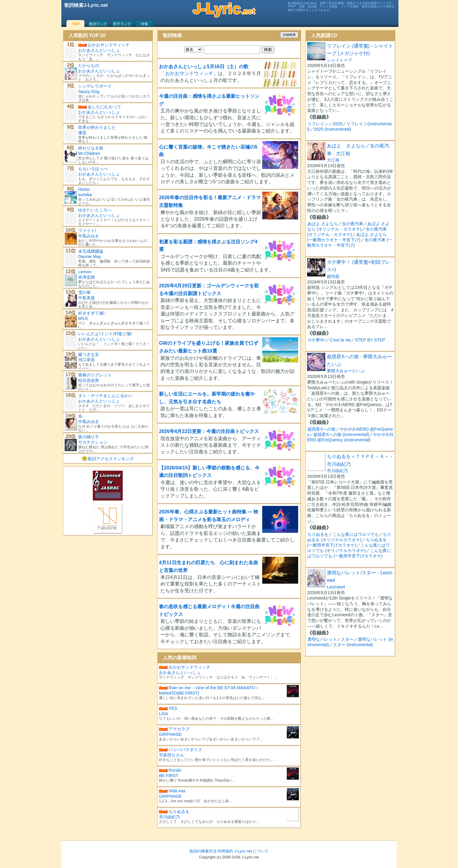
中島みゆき (89, 236)
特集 (145, 24)
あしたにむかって (104, 107)
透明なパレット (322, 639)
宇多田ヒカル (172, 755)
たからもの (89, 65)
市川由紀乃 (169, 817)
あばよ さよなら (323, 224)
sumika (85, 195)
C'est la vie (340, 340)
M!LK (83, 318)
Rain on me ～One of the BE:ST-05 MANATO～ (214, 688)
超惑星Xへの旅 (321, 429)
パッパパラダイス (185, 750)
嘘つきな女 (89, 354)
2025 (337, 124)
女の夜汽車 (353, 224)
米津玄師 (87, 277)
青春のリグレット (95, 375)
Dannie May (90, 257)
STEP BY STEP (370, 340)
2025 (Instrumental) (332, 129)
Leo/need (336, 587)
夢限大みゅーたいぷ (346, 371)
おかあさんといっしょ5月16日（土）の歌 (204, 67)
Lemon (85, 272)
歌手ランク (122, 24)
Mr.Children (89, 153)
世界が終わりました (97, 127)
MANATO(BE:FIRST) (179, 693)
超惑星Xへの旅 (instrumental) (341, 434)
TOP (76, 24)
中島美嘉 (87, 298)
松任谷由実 (89, 380)
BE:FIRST (169, 776)
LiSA (163, 714)
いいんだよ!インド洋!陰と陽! (105, 334)
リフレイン (318, 124)
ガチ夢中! (316, 340)
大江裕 (333, 160)
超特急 (333, 276)
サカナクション (93, 442)
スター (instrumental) (353, 645)
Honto (84, 189)
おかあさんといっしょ (180, 672)
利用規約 (225, 851)
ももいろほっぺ (93, 169)
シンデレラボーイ (95, 86)
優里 (82, 133)
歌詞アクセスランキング (111, 459)
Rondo (175, 770)
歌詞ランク (98, 24)
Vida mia (177, 791)
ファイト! (87, 231)
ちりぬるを (179, 811)
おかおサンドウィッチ (189, 73)
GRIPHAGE (170, 734)
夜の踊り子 (89, 437)
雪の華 (84, 292)
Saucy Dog (89, 91)
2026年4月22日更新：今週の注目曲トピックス (209, 431)
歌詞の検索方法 (203, 851)
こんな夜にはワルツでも (356, 534)
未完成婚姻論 (91, 251)
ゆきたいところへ (95, 210)
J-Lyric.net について (251, 851)
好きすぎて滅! (91, 313)
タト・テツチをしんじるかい (105, 396)
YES (173, 708)
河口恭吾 (87, 360)
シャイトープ (339, 60)
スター (347, 639)
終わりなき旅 (91, 148)
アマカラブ (179, 729)
